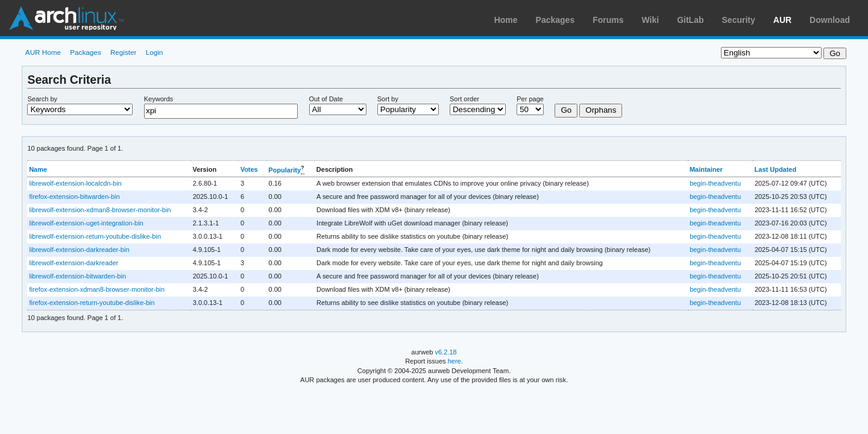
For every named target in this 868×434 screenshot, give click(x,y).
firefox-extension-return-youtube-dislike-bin (92, 303)
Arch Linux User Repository (66, 18)
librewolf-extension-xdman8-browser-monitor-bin (100, 210)
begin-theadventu (715, 183)
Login (155, 52)
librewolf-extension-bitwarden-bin (77, 276)
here (454, 361)
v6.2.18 (446, 352)
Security (739, 20)
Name (38, 169)
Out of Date (326, 99)
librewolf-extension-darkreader (74, 263)
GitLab (690, 20)
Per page (530, 99)
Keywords (159, 99)
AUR (782, 20)
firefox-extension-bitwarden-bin (74, 197)
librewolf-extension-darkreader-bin (79, 250)
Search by (42, 99)
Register (124, 52)
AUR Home (43, 52)
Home (506, 20)
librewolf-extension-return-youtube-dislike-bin (95, 236)
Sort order (464, 99)
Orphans (601, 110)
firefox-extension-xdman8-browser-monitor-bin (97, 289)
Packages (555, 20)
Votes (249, 169)
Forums (608, 20)
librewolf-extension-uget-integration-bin (86, 223)
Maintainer (706, 169)
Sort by (388, 99)
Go (566, 110)
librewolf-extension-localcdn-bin (75, 183)
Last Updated (776, 169)
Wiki (651, 20)
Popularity (285, 170)
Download (830, 20)
